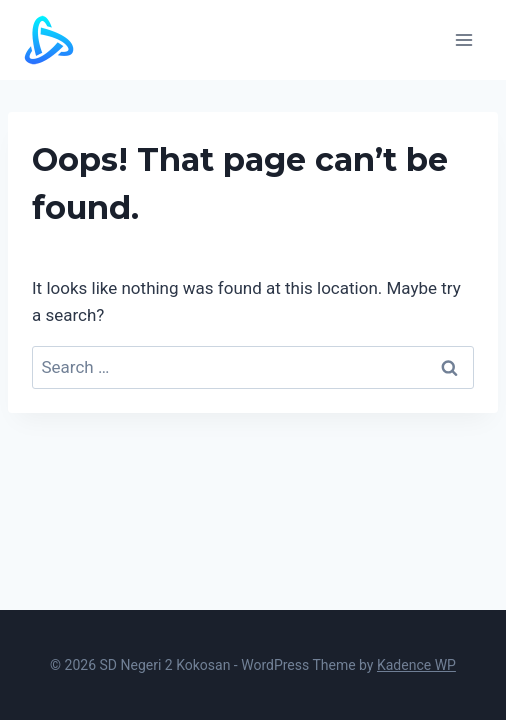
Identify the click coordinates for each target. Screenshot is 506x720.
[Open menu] (463, 39)
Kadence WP (416, 665)
